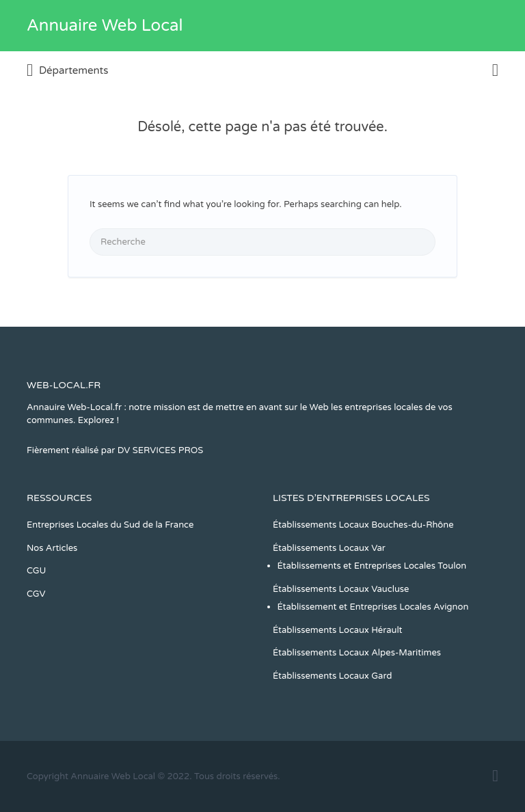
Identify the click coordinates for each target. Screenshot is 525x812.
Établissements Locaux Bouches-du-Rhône (363, 525)
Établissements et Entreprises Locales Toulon (372, 566)
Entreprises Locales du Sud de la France (110, 525)
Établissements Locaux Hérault (338, 630)
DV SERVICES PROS (161, 450)
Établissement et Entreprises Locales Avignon (373, 607)
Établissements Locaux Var (329, 548)
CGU (36, 571)
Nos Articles (52, 548)
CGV (36, 594)
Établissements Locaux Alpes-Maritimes (357, 653)
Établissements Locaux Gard (332, 676)
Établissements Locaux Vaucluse (341, 589)
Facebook (495, 776)
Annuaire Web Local (105, 26)
